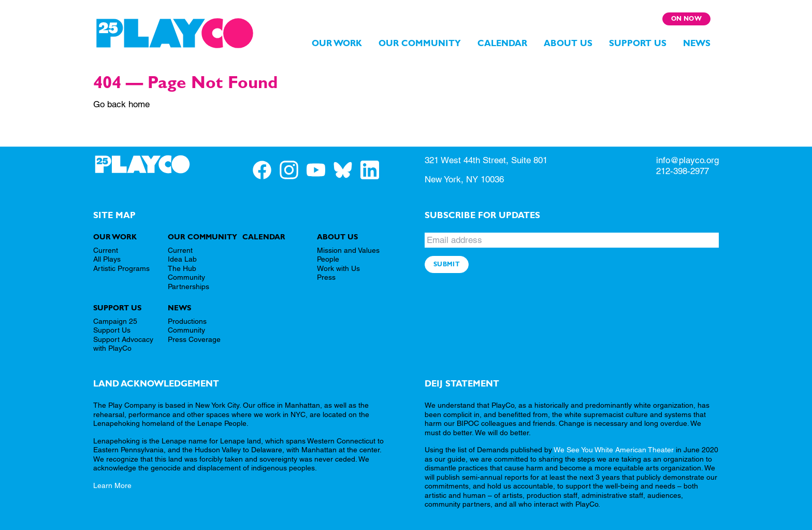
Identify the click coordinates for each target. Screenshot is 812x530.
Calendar (502, 43)
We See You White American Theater (614, 450)
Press (326, 277)
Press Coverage (194, 339)
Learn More (112, 485)
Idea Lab (182, 259)
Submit (447, 264)
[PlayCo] (175, 33)
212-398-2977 (683, 171)
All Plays (107, 259)
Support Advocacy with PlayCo (123, 344)
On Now (686, 19)
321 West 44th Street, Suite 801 (486, 160)
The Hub (182, 268)
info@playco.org (687, 160)
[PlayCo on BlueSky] (347, 170)
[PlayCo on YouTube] (320, 170)
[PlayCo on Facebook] (266, 170)
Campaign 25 (115, 321)
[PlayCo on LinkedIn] (374, 170)
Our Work (337, 43)
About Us (568, 43)
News (697, 43)
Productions (187, 321)
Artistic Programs (121, 268)
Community (186, 330)
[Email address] (572, 240)
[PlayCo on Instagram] (293, 170)
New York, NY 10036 (464, 179)
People (328, 259)
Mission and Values (348, 250)
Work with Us (338, 268)
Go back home (121, 104)
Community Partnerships (189, 282)
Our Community (420, 43)
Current (106, 250)
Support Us (638, 43)
